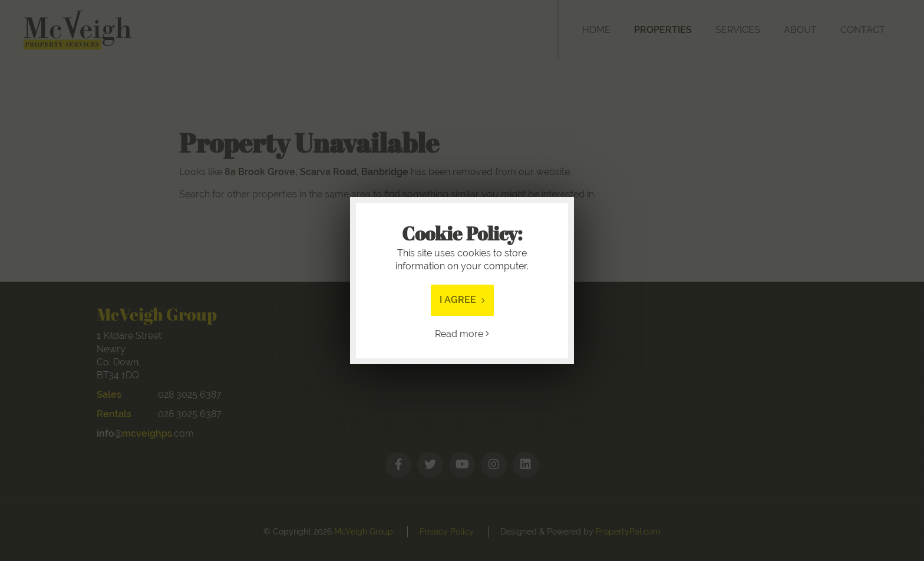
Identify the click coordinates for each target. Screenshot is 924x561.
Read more (462, 334)
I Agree (462, 300)
